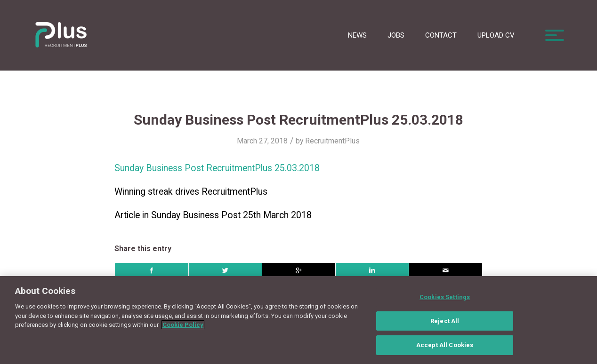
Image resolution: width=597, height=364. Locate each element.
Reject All (445, 325)
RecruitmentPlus (332, 141)
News (357, 35)
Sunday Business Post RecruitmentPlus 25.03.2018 (298, 120)
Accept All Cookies (445, 350)
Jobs (396, 35)
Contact (441, 35)
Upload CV (496, 35)
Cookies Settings (445, 302)
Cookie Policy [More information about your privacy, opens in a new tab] (183, 329)
